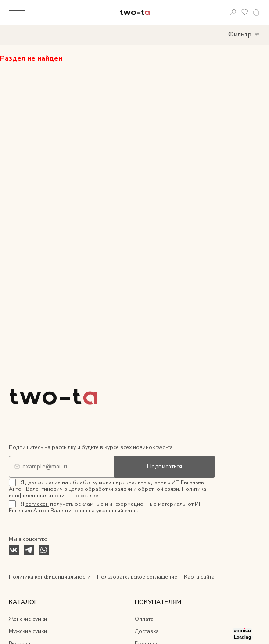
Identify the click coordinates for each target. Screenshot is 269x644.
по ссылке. (86, 496)
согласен (37, 504)
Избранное (245, 12)
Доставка (147, 631)
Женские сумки (28, 619)
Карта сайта (199, 577)
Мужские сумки (28, 631)
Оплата (144, 619)
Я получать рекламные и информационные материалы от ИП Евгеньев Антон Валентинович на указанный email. (106, 507)
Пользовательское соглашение (137, 577)
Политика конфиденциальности (50, 577)
